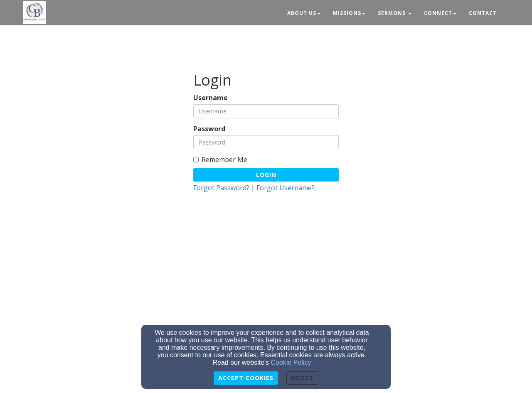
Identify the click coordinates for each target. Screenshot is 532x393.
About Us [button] (304, 13)
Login (266, 175)
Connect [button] (440, 13)
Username (211, 98)
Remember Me (220, 160)
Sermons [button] (395, 13)
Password (209, 129)
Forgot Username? (286, 188)
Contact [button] (483, 13)
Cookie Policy (291, 362)
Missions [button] (349, 13)
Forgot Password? (221, 188)
